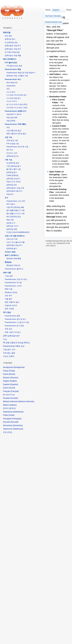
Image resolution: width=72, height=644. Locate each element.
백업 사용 (10, 220)
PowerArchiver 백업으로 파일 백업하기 (21, 73)
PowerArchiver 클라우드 (14, 269)
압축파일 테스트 (13, 156)
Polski (11, 415)
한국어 (12, 408)
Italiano (13, 405)
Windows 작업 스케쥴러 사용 (17, 76)
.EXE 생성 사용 (12, 140)
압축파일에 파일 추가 (13, 46)
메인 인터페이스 (10, 59)
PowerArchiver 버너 (13, 79)
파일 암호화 (11, 121)
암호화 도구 (11, 223)
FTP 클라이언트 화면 (14, 66)
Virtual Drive (11, 86)
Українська (18, 429)
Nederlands (18, 412)
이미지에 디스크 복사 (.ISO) (17, 108)
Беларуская (19, 367)
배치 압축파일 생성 (14, 217)
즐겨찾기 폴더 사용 (14, 169)
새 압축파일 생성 (11, 42)
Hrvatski (14, 398)
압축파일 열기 (10, 39)
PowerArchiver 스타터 (13, 286)
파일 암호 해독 (12, 117)
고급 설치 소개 (9, 350)
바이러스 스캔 (12, 153)
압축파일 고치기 (13, 226)
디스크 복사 (11, 92)
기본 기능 (8, 160)
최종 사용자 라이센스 (13, 332)
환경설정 (8, 262)
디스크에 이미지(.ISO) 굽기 (17, 95)
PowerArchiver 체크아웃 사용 (17, 147)
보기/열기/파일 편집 (12, 52)
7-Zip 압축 (9, 276)
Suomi (12, 388)
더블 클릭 (8, 299)
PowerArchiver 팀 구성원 (14, 326)
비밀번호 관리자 (11, 305)
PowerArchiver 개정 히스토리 (16, 279)
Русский (14, 422)
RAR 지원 (8, 289)
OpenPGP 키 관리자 (14, 114)
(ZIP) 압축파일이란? (11, 336)
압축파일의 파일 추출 (13, 55)
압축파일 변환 (12, 229)
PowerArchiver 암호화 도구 (16, 111)
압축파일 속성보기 (13, 179)
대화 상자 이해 (12, 239)
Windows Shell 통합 (14, 258)
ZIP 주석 (10, 150)
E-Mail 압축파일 (12, 175)
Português (17, 419)
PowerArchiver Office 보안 (14, 346)
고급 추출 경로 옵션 (14, 131)
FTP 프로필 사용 (13, 144)
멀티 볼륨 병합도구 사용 (15, 210)
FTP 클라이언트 (11, 63)
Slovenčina (18, 425)
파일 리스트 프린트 (14, 182)
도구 (6, 198)
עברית (6, 395)
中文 (10, 432)
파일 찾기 (10, 194)
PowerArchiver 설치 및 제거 (15, 319)
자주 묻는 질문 (9, 353)
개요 (8, 89)
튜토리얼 (7, 33)
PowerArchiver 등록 (12, 316)
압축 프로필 (9, 309)
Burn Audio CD (12, 83)
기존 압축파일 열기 (14, 166)
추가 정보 (7, 312)
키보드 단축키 (9, 356)
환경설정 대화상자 (13, 265)
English (13, 381)
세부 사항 (7, 273)
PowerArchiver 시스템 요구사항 (17, 322)
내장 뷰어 (8, 296)
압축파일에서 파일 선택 (15, 188)
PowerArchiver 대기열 (13, 282)
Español (14, 384)
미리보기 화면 (10, 252)
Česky (12, 371)
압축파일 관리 (12, 185)
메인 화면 (8, 36)
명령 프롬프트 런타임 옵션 (16, 134)
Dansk (12, 374)
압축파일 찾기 (12, 172)
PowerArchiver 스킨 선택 (16, 201)
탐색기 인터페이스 (12, 255)
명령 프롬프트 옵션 (12, 302)
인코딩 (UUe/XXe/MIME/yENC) (18, 232)
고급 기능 (8, 137)
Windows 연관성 (11, 292)
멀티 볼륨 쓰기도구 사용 (15, 214)
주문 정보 (8, 329)
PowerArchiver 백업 (13, 69)
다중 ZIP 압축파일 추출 (15, 207)
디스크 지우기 (12, 101)
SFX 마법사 (11, 204)
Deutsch (14, 378)
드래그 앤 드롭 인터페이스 (15, 236)
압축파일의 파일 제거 (13, 49)
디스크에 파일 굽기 (14, 98)
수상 (5, 339)
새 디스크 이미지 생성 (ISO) (17, 104)
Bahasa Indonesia (26, 401)
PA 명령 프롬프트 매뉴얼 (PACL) (16, 343)
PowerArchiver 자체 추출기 (16, 124)
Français (15, 391)
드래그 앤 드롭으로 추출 (15, 242)
